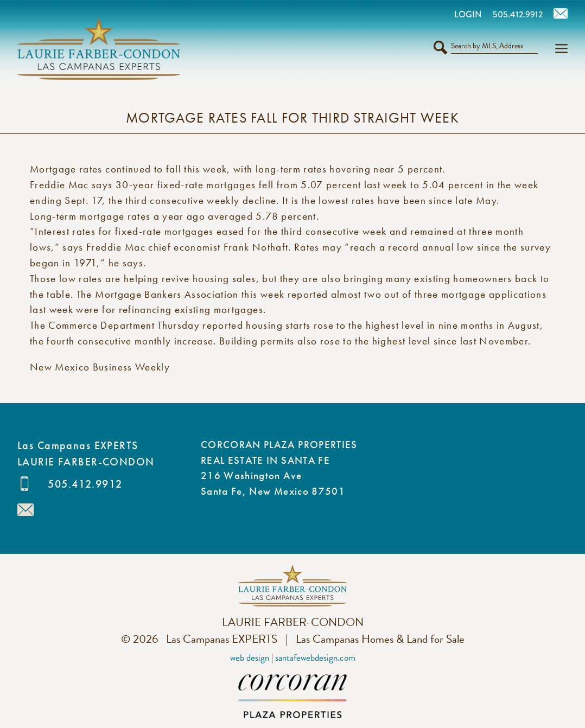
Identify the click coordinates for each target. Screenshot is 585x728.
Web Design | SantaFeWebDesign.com (293, 658)
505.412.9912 (85, 484)
